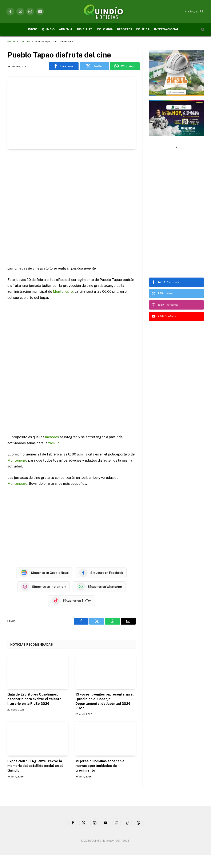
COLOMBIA (105, 29)
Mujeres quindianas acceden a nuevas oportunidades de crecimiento (100, 766)
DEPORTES (125, 29)
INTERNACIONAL (166, 29)
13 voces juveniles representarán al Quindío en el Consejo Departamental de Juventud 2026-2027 (104, 701)
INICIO (33, 29)
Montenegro (63, 291)
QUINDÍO (48, 29)
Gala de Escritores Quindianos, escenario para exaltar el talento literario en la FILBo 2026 (34, 699)
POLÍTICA (143, 29)
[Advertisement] (71, 208)
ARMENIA (66, 29)
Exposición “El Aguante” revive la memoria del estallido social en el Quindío (35, 766)
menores (52, 437)
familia (54, 443)
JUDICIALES (85, 29)
